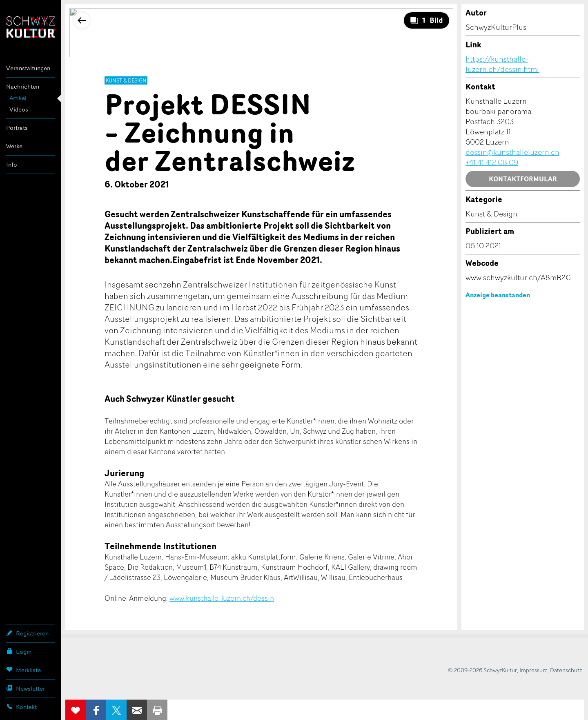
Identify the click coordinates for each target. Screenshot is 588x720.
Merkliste (23, 670)
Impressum (533, 670)
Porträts (17, 128)
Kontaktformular (523, 179)
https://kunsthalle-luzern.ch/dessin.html (502, 64)
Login (19, 651)
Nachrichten (23, 86)
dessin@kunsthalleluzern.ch (512, 152)
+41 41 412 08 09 (492, 162)
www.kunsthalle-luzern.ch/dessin (222, 598)
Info (12, 164)
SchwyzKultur (31, 27)
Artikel (18, 98)
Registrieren (27, 633)
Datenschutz (566, 670)
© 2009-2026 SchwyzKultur (482, 670)
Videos (19, 109)
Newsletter (26, 688)
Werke (14, 146)
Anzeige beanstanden (498, 295)
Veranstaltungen (28, 68)
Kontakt (21, 707)
